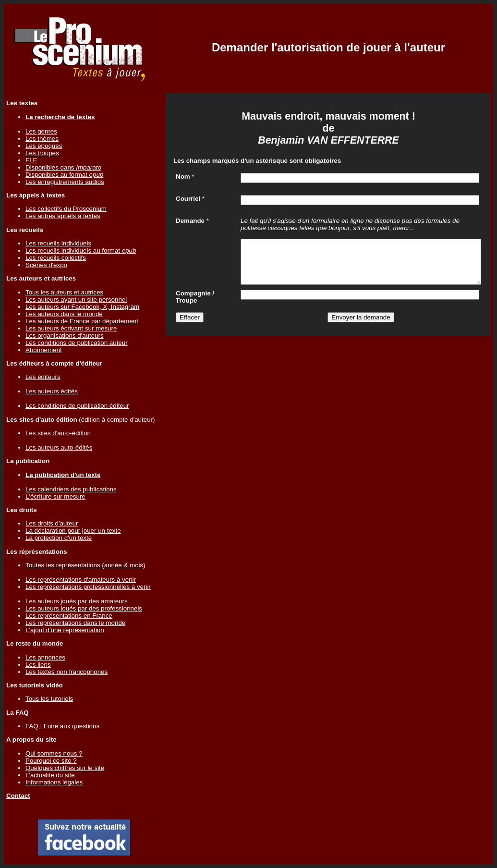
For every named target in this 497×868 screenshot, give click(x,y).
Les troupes (42, 153)
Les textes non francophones (67, 672)
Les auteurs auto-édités (59, 447)
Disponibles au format (64, 175)
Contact (18, 796)
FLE (31, 160)
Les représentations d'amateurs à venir (81, 580)
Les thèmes (42, 139)
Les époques (44, 146)
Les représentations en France (69, 616)
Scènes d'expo (46, 265)
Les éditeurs (43, 377)
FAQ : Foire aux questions (62, 726)
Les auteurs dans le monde (64, 314)
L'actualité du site (50, 775)
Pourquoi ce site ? (51, 761)
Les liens (38, 665)
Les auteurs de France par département (82, 321)
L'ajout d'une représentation (65, 630)
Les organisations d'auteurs (65, 336)
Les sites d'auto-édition (58, 433)
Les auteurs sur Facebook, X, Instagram (82, 307)
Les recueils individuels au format (81, 251)
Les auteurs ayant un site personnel (76, 300)
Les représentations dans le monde (75, 623)
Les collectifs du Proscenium (66, 209)
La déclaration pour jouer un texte (73, 531)
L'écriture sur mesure (55, 496)
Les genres (41, 131)
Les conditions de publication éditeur (77, 406)
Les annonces (45, 657)
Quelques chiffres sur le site (65, 768)
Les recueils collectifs (56, 258)
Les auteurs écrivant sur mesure (71, 328)
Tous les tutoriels (49, 699)
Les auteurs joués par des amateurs (77, 601)
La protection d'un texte (59, 538)
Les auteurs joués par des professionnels (84, 608)
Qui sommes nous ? (54, 753)
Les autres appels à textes (63, 216)
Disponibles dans (63, 167)
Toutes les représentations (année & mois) (85, 565)
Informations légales (54, 782)
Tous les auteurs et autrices (64, 292)
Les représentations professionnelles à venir (88, 587)
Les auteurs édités (52, 391)
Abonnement (44, 350)
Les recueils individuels (58, 243)
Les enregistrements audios (65, 182)
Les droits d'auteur (52, 523)
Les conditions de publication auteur (77, 343)
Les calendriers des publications (71, 489)
